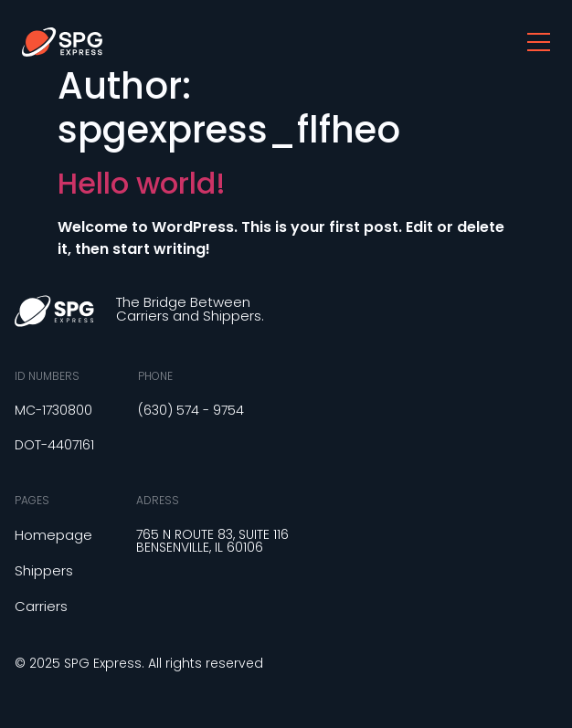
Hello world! (142, 183)
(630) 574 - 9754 (191, 410)
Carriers (41, 606)
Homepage (53, 535)
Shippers (44, 570)
